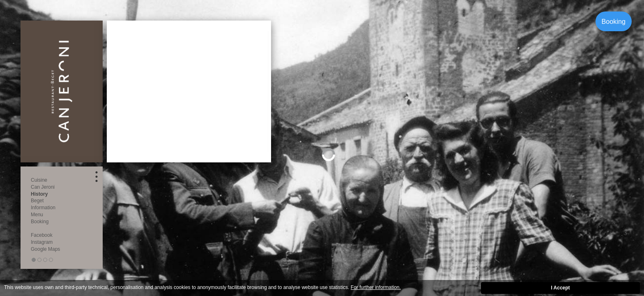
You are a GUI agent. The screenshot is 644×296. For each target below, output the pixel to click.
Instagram (42, 242)
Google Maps (45, 249)
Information (43, 208)
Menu (37, 215)
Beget (37, 201)
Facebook (42, 235)
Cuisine (39, 180)
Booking (614, 21)
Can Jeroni (43, 187)
